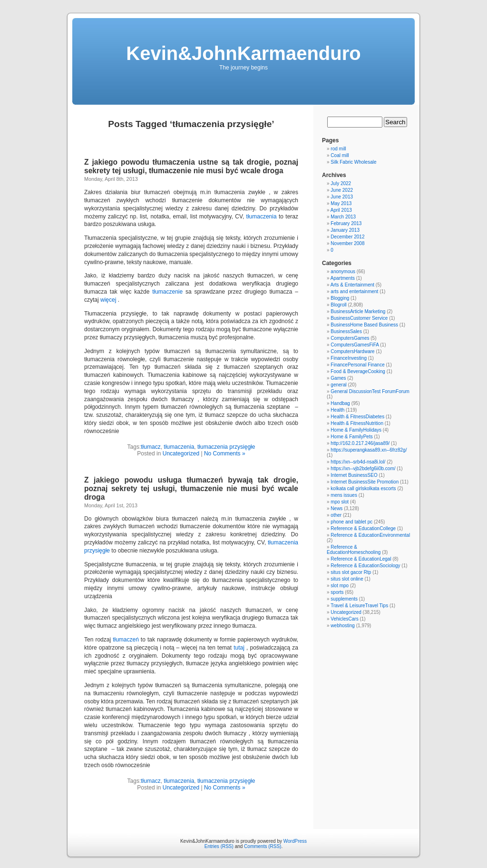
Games (338, 378)
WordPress (295, 841)
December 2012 (347, 237)
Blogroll (338, 305)
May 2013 (341, 203)
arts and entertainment (354, 291)
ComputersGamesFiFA (355, 345)
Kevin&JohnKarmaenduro (243, 53)
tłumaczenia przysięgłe (226, 447)
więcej (108, 300)
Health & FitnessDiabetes (357, 417)
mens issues (344, 495)
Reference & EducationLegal (361, 559)
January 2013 (345, 230)
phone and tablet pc (351, 522)
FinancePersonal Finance (357, 365)
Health (337, 410)
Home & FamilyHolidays (356, 430)
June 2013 (342, 197)
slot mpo (340, 586)
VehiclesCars (344, 619)
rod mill (338, 149)
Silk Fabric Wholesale (353, 162)
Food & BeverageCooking (358, 371)
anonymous (343, 271)
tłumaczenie (167, 292)
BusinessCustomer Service (359, 318)
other (336, 515)
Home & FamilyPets (351, 437)
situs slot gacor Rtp (351, 572)
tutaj (239, 648)
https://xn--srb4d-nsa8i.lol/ (358, 462)
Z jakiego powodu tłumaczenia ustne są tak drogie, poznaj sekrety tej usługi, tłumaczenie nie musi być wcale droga (191, 166)
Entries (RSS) (219, 846)
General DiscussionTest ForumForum (370, 391)
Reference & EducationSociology (365, 566)
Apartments (343, 278)
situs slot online (347, 579)
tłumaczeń (126, 640)
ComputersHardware (352, 351)
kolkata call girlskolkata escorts (363, 488)
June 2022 (342, 190)
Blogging (340, 298)
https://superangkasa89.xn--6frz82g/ (369, 450)
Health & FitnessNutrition (357, 423)
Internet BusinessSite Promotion (365, 482)
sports (337, 592)
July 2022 (341, 183)
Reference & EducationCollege (363, 528)
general (338, 385)
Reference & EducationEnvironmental (370, 535)
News (336, 508)
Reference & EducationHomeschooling (354, 550)
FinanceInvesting (349, 358)
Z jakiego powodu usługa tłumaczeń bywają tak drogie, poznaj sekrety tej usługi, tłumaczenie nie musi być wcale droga (191, 488)
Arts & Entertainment (352, 285)
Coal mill (340, 155)
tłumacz (151, 447)
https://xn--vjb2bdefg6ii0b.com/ (363, 469)
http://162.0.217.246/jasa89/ (360, 443)
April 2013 (341, 210)
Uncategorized (181, 454)
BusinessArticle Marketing (358, 311)
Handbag (340, 403)
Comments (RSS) (263, 846)
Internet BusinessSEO (354, 475)
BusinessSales (346, 331)
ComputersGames (350, 338)
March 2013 (343, 217)
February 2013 (346, 223)
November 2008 (347, 243)
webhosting (343, 626)
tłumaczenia (262, 217)
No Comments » (225, 454)
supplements (344, 599)
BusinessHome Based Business (364, 325)
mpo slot (340, 502)
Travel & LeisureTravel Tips (359, 606)
